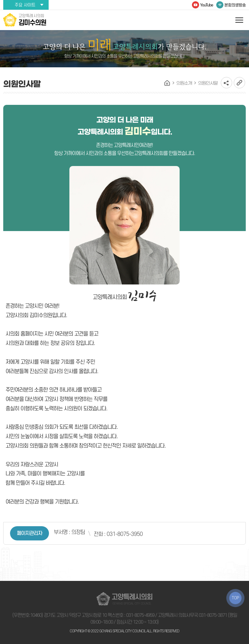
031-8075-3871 (213, 615)
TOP (236, 598)
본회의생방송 (235, 5)
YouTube (207, 5)
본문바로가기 (0, 0)
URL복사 (239, 83)
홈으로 (167, 83)
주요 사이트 (25, 5)
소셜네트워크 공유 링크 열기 (226, 83)
